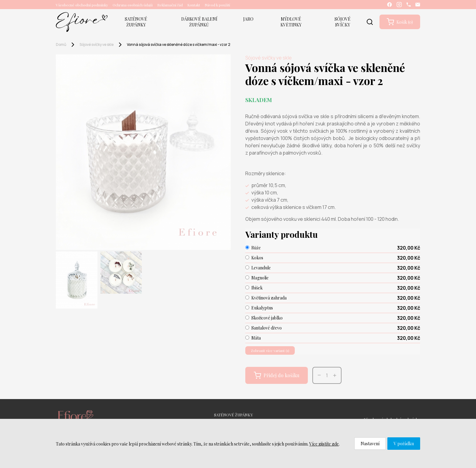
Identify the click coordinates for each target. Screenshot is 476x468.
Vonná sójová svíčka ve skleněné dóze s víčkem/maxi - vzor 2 (179, 44)
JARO (248, 19)
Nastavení (370, 444)
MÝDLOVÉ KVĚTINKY (291, 22)
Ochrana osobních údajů (133, 5)
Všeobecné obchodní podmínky (82, 5)
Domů (61, 44)
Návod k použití (217, 5)
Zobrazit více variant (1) (270, 350)
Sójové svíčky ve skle (97, 44)
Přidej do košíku (277, 375)
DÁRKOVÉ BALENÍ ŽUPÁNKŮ (199, 22)
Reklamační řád (170, 5)
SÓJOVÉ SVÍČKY (343, 22)
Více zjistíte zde (324, 444)
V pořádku (404, 444)
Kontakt (194, 5)
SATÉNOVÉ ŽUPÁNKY (136, 22)
